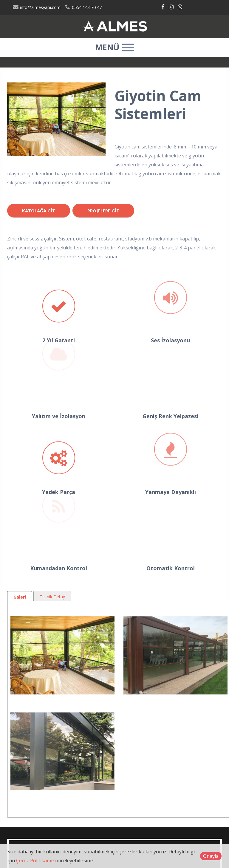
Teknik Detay (52, 597)
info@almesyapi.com (37, 7)
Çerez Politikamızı (36, 861)
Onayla (211, 856)
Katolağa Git (39, 211)
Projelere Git (103, 211)
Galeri (20, 597)
